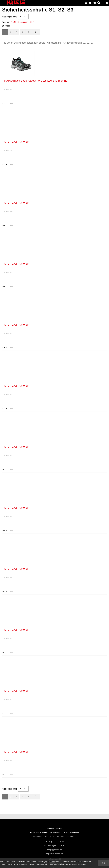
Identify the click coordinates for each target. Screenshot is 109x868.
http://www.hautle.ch (54, 854)
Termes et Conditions (66, 836)
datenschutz (37, 836)
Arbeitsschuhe (54, 43)
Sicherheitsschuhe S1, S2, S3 (78, 43)
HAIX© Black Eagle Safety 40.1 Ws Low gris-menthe (36, 81)
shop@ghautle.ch (54, 850)
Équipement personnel (25, 43)
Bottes (42, 43)
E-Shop (8, 43)
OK (103, 863)
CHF (32, 22)
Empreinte (49, 836)
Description (23, 22)
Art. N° (13, 22)
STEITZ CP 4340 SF (17, 142)
